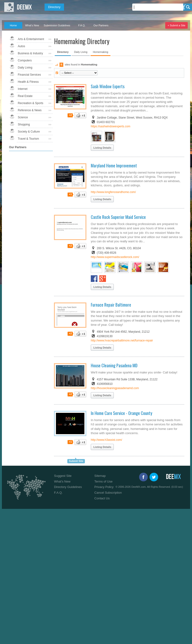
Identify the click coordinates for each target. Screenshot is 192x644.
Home (13, 25)
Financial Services (29, 75)
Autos (21, 46)
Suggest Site (63, 476)
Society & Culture (29, 132)
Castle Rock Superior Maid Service (118, 217)
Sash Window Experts (108, 86)
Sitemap (100, 476)
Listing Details (102, 148)
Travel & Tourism (28, 139)
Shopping (24, 124)
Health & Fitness (28, 82)
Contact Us (102, 498)
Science (23, 117)
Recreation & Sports (30, 103)
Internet (23, 89)
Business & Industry (30, 53)
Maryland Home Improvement (114, 166)
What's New (32, 25)
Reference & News (30, 110)
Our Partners (101, 25)
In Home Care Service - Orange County (121, 413)
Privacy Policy (104, 487)
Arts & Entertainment (31, 39)
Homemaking (101, 52)
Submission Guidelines (57, 25)
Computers (25, 60)
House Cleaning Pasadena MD (114, 365)
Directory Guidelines (68, 487)
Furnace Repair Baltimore (111, 305)
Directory (54, 7)
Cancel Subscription (108, 493)
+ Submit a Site (176, 25)
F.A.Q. (82, 25)
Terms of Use (103, 481)
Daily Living (25, 68)
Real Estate (25, 96)
